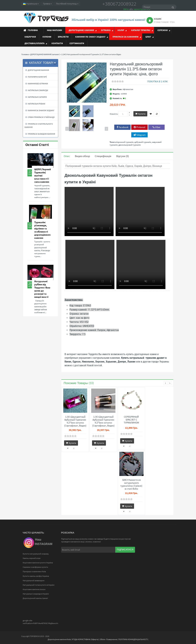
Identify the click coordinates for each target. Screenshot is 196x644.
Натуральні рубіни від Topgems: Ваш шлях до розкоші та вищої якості (42, 289)
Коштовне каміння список (34, 589)
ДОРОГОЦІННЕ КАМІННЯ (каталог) (45, 54)
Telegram (139, 135)
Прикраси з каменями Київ (34, 571)
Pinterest (140, 127)
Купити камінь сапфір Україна (36, 576)
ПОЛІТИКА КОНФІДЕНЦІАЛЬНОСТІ (133, 639)
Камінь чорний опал (32, 558)
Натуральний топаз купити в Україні (39, 585)
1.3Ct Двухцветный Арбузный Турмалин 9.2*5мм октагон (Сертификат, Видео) (75, 421)
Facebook (123, 127)
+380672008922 (119, 4)
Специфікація (103, 156)
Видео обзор (82, 156)
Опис (67, 156)
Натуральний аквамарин (34, 580)
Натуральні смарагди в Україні (36, 594)
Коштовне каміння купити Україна (38, 563)
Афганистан (128, 89)
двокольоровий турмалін (130, 145)
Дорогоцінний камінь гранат (35, 598)
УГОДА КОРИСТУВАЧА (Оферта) (85, 639)
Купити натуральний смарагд (36, 554)
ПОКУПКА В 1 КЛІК (158, 81)
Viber (157, 127)
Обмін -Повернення (109, 639)
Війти (126, 9)
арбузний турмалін (143, 142)
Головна (25, 54)
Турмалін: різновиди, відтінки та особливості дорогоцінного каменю (42, 230)
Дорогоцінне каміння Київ (59, 639)
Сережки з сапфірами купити (35, 567)
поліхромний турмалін (124, 142)
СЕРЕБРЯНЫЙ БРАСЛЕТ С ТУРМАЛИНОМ (131, 420)
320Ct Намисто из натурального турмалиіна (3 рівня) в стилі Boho (131, 484)
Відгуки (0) (123, 156)
